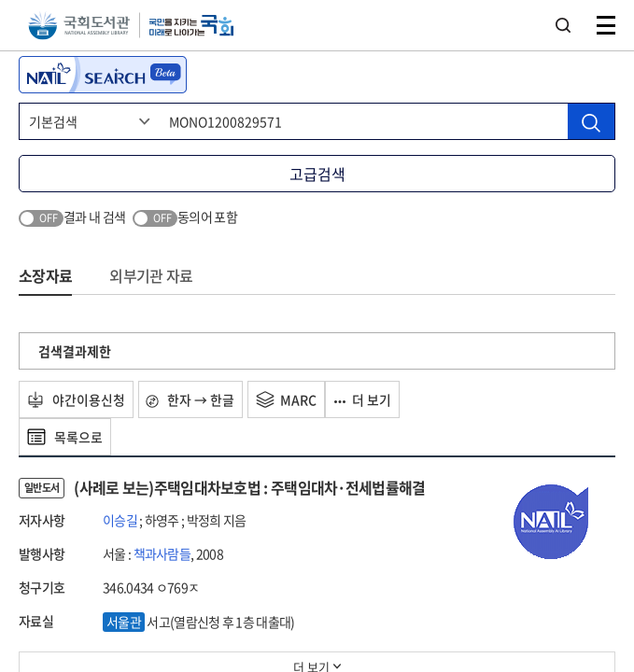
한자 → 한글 (191, 399)
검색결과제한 (75, 351)
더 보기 (363, 399)
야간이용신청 (76, 399)
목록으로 (65, 437)
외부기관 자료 (151, 275)
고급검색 (317, 174)
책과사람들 (162, 553)
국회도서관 (79, 26)
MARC (287, 399)
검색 (563, 25)
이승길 (120, 520)
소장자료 (45, 275)
